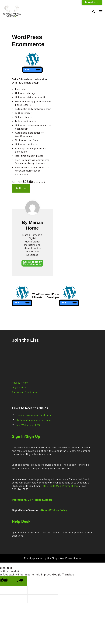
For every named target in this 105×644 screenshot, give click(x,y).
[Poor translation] (19, 581)
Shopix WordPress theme (66, 558)
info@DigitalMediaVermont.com (61, 486)
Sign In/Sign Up (26, 436)
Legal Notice (19, 388)
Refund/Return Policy (54, 510)
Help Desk (21, 521)
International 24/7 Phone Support (32, 500)
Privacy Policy (20, 383)
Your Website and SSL (28, 425)
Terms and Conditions (25, 392)
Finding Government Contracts (33, 415)
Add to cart (21, 188)
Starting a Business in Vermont (34, 420)
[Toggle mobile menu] (101, 12)
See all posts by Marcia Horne (32, 263)
